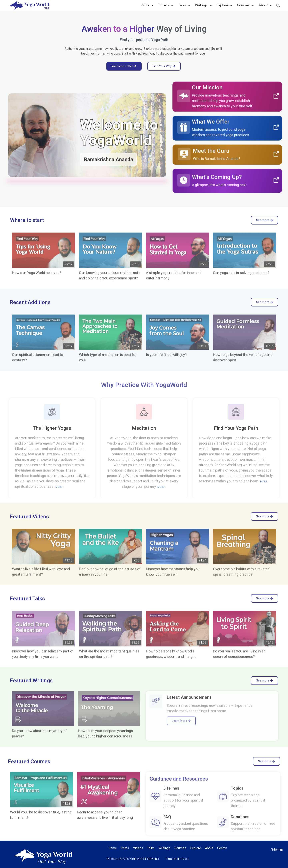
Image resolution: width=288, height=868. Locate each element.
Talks (184, 5)
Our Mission (227, 87)
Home (113, 848)
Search (222, 848)
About (265, 5)
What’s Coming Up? (237, 177)
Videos (166, 5)
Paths (147, 5)
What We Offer (230, 122)
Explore (224, 5)
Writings (203, 5)
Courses (245, 5)
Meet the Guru (231, 151)
